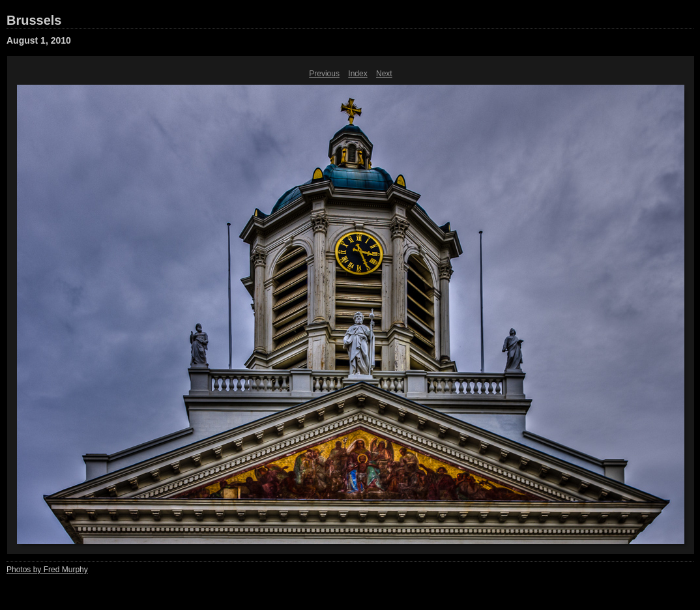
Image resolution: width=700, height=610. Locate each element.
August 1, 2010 (39, 40)
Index (357, 74)
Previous (324, 74)
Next (384, 74)
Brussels (34, 20)
